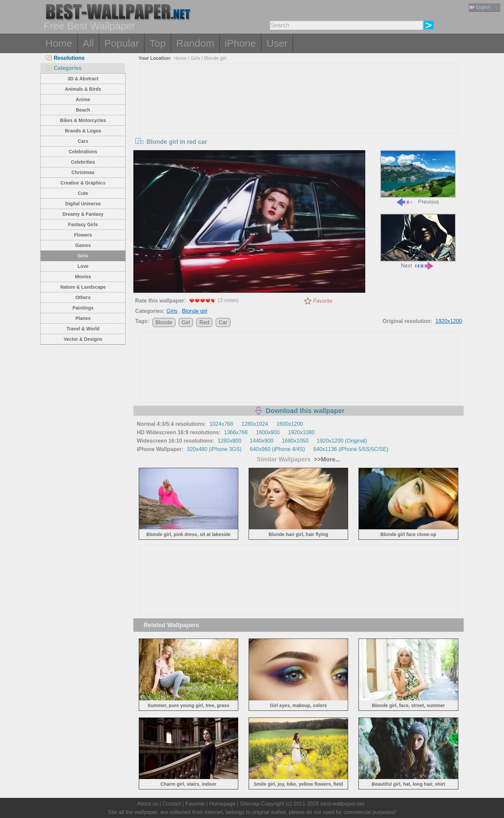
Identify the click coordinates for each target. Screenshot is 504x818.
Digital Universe (83, 204)
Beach (83, 110)
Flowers (83, 235)
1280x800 (229, 441)
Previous (418, 178)
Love (83, 266)
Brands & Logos (83, 131)
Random (195, 43)
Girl (186, 322)
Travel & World (83, 329)
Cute (83, 193)
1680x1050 (295, 441)
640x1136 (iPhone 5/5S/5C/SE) (351, 449)
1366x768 (236, 432)
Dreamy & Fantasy (83, 214)
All (88, 43)
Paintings (83, 308)
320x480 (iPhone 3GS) (214, 449)
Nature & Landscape (83, 287)
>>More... (326, 459)
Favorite (323, 301)
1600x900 (268, 432)
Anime (83, 99)
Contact (172, 804)
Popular (121, 43)
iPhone (240, 43)
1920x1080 (301, 432)
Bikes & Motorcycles (83, 120)
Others (83, 297)
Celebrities (83, 162)
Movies (83, 277)
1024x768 (221, 424)
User (277, 43)
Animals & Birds (83, 89)
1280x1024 (255, 424)
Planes (83, 318)
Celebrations (83, 152)
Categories (64, 68)
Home (59, 43)
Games (83, 245)
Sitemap (250, 804)
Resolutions (65, 58)
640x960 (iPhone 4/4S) (278, 449)
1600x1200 (290, 424)
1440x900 (261, 441)
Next (418, 241)
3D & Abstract (83, 79)
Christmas (83, 172)
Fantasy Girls (83, 224)
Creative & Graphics (83, 183)
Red (204, 322)
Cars (83, 141)
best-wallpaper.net (342, 804)
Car (223, 322)
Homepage (222, 804)
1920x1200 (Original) (342, 441)
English (480, 7)
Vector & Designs (83, 339)
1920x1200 (449, 321)
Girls (83, 256)
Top (158, 43)
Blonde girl (215, 58)
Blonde (164, 322)
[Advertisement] (299, 114)
